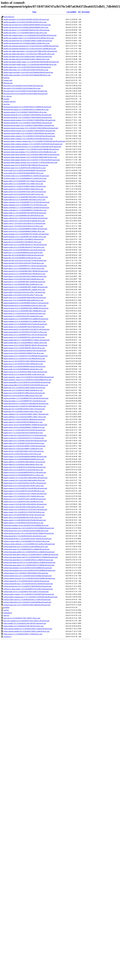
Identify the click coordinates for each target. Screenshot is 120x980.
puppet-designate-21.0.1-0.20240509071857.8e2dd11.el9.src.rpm (25, 237)
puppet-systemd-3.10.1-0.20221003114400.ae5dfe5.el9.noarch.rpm (25, 478)
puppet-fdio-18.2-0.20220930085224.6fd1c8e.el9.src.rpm (22, 258)
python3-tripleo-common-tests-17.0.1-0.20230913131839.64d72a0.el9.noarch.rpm (30, 597)
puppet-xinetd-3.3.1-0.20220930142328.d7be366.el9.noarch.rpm (25, 520)
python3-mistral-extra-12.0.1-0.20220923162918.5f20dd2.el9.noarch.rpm (28, 576)
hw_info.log (8, 96)
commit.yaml (8, 80)
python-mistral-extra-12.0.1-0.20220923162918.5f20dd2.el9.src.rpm (26, 531)
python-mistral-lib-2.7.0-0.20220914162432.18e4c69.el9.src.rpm (25, 536)
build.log (6, 78)
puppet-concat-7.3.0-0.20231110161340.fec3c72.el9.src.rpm (23, 226)
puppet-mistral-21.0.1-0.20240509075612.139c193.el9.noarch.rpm (25, 335)
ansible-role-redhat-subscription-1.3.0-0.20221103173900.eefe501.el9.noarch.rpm (30, 51)
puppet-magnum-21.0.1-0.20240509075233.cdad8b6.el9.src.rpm (25, 321)
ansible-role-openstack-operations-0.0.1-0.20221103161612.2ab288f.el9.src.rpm (30, 49)
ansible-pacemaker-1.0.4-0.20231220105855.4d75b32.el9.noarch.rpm (26, 19)
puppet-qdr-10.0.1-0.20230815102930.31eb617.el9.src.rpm (23, 411)
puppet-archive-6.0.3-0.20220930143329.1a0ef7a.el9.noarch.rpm (25, 192)
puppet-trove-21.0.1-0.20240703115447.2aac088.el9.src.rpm (23, 502)
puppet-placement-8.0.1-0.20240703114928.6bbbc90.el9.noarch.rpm (26, 404)
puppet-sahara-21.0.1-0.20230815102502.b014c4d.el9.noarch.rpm (25, 441)
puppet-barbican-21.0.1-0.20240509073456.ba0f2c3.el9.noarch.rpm (26, 197)
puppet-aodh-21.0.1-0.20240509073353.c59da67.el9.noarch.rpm (25, 181)
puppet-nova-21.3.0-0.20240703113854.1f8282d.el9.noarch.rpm (25, 361)
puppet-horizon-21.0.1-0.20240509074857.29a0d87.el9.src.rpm (24, 290)
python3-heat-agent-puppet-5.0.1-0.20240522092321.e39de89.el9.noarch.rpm (29, 565)
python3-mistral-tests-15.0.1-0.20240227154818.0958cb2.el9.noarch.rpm (28, 586)
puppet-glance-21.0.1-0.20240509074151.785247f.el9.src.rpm (24, 268)
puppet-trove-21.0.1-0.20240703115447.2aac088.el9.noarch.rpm (25, 499)
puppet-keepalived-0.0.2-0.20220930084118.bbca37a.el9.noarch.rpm (26, 303)
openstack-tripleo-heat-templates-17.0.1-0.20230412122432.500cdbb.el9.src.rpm (30, 152)
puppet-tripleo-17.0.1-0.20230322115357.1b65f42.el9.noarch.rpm (25, 494)
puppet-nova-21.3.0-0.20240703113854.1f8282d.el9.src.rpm (23, 364)
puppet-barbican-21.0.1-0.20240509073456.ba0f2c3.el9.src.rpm (24, 200)
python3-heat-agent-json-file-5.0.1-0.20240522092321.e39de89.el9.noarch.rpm (29, 562)
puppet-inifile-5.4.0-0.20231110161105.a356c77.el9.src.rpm (23, 295)
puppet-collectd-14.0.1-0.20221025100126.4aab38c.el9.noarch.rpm (26, 218)
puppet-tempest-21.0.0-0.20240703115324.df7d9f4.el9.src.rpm (24, 491)
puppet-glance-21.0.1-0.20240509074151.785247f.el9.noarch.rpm (25, 266)
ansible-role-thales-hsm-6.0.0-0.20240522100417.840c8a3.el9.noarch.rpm (28, 56)
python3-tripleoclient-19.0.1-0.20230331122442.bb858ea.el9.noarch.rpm (27, 602)
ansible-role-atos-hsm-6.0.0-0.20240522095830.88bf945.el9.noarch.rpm (27, 25)
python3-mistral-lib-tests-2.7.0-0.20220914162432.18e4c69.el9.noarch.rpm (28, 584)
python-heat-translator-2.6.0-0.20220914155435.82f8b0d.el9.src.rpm (26, 525)
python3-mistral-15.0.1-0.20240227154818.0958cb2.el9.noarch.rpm (26, 573)
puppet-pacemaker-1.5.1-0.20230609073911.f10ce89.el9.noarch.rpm (26, 398)
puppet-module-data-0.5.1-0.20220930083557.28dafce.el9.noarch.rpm (26, 340)
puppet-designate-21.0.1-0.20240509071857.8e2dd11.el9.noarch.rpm (26, 234)
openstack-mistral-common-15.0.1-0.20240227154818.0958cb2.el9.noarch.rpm (29, 120)
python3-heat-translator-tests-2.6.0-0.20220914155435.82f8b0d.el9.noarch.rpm (29, 570)
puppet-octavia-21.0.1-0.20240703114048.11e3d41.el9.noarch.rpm (25, 372)
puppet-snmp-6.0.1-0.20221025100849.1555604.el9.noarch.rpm (24, 446)
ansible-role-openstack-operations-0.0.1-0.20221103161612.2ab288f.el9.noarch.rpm (31, 46)
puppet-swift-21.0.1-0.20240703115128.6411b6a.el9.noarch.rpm (25, 467)
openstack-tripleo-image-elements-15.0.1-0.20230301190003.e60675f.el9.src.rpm (30, 157)
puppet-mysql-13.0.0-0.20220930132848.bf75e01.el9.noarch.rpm (25, 351)
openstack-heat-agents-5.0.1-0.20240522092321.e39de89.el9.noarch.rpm (27, 107)
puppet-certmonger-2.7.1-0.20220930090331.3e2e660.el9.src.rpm (25, 210)
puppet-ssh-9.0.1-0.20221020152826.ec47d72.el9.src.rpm (22, 454)
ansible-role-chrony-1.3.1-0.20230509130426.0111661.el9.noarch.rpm (27, 30)
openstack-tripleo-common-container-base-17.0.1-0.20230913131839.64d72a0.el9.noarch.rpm (34, 141)
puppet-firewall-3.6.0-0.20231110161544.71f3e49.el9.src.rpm (24, 263)
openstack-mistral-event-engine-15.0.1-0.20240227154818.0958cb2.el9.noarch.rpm (31, 128)
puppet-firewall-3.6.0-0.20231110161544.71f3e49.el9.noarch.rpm (25, 260)
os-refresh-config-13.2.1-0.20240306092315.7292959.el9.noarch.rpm (26, 176)
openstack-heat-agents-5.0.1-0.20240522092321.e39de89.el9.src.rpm (26, 109)
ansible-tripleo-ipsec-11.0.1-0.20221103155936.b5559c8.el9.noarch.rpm (27, 67)
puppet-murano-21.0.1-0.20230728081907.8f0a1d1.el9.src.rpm (24, 348)
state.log (6, 615)
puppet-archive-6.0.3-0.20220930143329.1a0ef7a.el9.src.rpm (24, 194)
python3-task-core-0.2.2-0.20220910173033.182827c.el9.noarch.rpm (26, 592)
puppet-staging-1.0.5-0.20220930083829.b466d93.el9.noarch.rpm (25, 456)
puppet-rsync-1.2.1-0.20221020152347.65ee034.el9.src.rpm (23, 433)
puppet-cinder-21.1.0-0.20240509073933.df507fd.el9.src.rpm (24, 215)
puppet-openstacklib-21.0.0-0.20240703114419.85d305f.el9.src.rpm (26, 385)
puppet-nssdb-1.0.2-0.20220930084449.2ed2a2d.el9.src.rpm (23, 369)
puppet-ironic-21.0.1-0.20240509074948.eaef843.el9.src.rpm (23, 300)
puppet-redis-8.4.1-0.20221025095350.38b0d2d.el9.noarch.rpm (24, 419)
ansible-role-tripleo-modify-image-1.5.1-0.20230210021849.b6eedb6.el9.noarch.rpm (31, 62)
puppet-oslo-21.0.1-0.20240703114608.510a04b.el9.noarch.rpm (24, 388)
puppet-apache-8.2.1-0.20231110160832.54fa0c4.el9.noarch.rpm (25, 186)
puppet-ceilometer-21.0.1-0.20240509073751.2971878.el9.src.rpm (25, 205)
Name (34, 12)
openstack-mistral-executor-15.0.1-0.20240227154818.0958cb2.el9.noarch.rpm (29, 131)
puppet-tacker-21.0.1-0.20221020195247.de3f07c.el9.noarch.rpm (25, 483)
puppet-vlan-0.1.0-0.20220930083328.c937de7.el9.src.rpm (23, 517)
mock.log (7, 104)
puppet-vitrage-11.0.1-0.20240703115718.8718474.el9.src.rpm (24, 512)
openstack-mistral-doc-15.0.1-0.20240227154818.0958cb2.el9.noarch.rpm (28, 123)
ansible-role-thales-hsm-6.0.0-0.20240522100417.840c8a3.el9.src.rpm (26, 59)
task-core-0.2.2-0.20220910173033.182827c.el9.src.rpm (22, 618)
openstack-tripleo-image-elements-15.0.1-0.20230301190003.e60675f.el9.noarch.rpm (31, 155)
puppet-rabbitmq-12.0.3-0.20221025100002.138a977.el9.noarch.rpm (26, 414)
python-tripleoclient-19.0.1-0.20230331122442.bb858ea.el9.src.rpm (26, 547)
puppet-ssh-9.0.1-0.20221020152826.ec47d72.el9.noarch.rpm (24, 451)
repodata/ (7, 607)
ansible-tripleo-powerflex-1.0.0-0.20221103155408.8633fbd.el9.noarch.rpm (28, 72)
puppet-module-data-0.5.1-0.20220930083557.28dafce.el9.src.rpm (25, 343)
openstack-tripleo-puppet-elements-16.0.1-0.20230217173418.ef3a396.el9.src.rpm (30, 162)
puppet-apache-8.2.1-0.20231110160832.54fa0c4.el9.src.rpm (23, 189)
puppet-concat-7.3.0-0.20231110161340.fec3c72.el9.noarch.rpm (25, 223)
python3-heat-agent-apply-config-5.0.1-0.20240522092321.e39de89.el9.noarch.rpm (31, 554)
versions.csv (8, 637)
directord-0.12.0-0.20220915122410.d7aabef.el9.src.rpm (22, 88)
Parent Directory (9, 17)
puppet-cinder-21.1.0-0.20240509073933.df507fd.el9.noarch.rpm (25, 213)
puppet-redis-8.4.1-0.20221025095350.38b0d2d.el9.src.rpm (23, 422)
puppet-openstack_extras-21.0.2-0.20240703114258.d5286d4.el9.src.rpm (27, 380)
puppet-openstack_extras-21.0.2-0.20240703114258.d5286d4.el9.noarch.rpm (29, 377)
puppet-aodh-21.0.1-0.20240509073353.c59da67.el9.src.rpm (23, 184)
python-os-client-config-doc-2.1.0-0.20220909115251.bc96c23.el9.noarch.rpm (29, 544)
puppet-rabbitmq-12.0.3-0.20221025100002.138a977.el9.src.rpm (25, 417)
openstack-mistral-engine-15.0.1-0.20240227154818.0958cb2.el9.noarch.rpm (29, 125)
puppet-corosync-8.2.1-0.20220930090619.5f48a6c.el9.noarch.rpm (25, 229)
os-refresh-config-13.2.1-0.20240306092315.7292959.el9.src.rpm (25, 178)
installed (6, 99)
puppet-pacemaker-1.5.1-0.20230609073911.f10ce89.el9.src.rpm (25, 401)
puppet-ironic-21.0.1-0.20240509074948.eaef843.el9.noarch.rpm (25, 298)
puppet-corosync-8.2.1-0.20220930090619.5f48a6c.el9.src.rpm (24, 231)
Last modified (71, 12)
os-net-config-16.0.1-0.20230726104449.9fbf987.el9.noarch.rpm (25, 170)
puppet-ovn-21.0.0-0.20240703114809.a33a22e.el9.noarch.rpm (24, 393)
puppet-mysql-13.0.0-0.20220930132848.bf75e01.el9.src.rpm (24, 353)
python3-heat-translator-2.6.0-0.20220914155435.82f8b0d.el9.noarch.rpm (28, 568)
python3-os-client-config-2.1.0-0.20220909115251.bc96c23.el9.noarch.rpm (28, 589)
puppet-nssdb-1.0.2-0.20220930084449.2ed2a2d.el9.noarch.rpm (24, 366)
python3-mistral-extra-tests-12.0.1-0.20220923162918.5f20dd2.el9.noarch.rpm (29, 578)
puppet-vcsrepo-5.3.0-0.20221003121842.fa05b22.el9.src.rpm (24, 507)
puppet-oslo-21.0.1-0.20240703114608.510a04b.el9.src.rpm (23, 390)
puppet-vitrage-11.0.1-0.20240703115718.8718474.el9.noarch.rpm (25, 509)
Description (86, 12)
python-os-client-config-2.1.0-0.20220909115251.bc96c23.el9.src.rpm (26, 541)
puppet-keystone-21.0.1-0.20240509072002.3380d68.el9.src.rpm (25, 311)
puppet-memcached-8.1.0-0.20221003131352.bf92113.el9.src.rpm (25, 332)
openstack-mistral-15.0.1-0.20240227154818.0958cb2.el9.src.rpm (25, 112)
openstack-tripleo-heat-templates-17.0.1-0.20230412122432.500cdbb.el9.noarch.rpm (31, 149)
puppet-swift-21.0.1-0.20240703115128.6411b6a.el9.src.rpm (23, 470)
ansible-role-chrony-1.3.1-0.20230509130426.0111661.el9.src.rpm (25, 33)
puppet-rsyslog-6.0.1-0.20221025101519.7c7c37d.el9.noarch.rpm (25, 435)
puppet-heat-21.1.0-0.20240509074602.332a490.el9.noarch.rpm (24, 282)
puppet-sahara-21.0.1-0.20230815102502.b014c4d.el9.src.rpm (24, 443)
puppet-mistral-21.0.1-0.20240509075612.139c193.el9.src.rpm (24, 337)
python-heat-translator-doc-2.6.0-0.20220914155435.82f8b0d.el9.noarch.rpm (29, 528)
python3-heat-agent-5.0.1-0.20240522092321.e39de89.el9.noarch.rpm (26, 549)
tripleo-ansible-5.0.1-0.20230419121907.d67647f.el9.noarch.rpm (25, 623)
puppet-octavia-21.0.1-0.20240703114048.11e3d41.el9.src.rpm (24, 374)
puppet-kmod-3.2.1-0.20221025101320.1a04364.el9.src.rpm (23, 316)
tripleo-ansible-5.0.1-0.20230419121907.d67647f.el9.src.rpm (23, 626)
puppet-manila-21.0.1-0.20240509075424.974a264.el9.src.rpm (24, 327)
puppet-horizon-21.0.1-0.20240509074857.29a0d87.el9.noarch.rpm (26, 287)
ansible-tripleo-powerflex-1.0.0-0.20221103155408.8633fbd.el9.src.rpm (27, 75)
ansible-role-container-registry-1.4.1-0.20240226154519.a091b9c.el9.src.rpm (29, 38)
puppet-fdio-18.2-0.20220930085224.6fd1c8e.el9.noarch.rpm (24, 255)
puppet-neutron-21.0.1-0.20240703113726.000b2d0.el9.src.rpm (24, 358)
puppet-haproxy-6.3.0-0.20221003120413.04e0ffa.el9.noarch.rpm (25, 276)
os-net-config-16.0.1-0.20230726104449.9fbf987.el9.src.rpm (23, 173)
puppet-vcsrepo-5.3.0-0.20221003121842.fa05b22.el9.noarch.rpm (25, 504)
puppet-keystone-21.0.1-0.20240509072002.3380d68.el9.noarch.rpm (26, 308)
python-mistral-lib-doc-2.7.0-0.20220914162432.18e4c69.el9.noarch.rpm (28, 539)
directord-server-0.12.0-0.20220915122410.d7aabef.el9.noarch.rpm (26, 94)
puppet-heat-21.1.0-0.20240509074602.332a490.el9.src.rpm (23, 284)
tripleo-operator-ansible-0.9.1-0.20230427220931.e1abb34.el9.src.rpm (27, 631)
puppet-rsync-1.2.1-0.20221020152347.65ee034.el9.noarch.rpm (24, 430)
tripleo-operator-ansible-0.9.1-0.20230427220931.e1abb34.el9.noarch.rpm (28, 629)
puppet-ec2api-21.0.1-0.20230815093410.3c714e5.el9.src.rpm (24, 247)
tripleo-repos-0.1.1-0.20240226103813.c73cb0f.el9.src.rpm (23, 634)
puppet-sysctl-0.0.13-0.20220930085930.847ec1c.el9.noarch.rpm (25, 472)
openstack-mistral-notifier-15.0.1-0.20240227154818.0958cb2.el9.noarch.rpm (29, 133)
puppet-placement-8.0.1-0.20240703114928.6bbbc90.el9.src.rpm (25, 406)
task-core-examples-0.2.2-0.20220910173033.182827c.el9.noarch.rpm (26, 621)
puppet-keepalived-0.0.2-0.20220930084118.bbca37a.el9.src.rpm (25, 305)
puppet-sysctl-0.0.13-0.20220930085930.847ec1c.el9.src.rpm (24, 475)
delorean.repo (8, 83)
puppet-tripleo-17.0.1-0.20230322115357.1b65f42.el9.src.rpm (24, 496)
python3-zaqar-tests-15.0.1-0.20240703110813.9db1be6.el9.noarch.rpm (27, 605)
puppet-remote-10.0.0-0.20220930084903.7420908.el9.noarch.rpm (25, 425)
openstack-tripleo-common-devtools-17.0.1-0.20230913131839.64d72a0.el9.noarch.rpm (32, 147)
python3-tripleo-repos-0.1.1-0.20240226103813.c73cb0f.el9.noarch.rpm (27, 600)
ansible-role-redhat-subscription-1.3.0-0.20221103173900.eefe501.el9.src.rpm (29, 54)
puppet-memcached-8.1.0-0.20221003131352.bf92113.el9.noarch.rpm (26, 329)
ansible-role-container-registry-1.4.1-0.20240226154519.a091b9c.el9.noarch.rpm (30, 35)
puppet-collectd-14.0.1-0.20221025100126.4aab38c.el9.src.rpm (24, 221)
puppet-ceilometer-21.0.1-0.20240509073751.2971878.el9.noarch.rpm (27, 202)
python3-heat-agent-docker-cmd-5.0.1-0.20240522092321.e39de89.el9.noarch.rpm (31, 557)
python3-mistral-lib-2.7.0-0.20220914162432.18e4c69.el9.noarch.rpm (26, 581)
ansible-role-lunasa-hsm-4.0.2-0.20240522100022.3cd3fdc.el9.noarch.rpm (28, 41)
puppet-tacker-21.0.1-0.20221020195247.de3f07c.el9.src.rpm (24, 486)
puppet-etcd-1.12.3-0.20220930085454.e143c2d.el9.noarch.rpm (24, 250)
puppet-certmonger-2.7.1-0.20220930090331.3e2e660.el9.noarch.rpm (26, 207)
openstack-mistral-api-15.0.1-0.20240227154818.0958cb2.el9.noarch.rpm (28, 117)
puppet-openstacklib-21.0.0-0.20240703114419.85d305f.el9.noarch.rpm (27, 382)
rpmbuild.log (8, 613)
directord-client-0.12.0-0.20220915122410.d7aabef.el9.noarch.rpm (25, 91)
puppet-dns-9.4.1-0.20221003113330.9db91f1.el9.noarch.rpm (24, 239)
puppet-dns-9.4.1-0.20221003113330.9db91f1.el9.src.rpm (22, 242)
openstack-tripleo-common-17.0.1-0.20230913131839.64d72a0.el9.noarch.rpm (29, 136)
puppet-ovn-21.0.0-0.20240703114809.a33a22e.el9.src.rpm (23, 396)
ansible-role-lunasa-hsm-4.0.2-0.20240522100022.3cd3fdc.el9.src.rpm (27, 43)
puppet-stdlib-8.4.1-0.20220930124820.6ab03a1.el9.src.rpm (23, 464)
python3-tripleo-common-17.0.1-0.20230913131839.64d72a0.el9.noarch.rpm (29, 594)
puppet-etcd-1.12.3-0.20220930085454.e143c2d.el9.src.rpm (23, 253)
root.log (6, 610)
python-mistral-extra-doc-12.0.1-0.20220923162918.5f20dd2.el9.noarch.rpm (29, 533)
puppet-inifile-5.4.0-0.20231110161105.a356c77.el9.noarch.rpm (24, 292)
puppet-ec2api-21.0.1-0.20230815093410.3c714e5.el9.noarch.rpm (25, 245)
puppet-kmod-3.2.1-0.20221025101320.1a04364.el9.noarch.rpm (25, 313)
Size (79, 12)
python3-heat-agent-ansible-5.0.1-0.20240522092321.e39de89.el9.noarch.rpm (29, 552)
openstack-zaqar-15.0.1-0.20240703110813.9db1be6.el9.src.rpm (25, 168)
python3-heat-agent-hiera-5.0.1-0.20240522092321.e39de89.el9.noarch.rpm (28, 560)
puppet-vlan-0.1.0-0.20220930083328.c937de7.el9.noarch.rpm (24, 515)
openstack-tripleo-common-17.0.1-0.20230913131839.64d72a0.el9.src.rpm (28, 139)
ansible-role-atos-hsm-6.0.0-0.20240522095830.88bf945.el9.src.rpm (26, 27)
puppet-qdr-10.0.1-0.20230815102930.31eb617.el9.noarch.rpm (24, 409)
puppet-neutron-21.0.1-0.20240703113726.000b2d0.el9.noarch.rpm (26, 356)
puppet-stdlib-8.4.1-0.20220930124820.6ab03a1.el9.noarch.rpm (24, 462)
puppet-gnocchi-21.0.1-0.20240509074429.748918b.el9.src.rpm (24, 274)
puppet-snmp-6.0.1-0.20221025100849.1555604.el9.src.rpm (23, 449)
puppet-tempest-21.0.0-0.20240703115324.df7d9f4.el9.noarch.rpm (25, 488)
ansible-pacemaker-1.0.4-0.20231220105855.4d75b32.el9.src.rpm (25, 22)
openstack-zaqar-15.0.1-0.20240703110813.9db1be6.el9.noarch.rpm (26, 165)
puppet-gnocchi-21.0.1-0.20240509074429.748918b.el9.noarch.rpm (26, 271)
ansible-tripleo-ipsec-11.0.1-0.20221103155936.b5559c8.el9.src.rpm (26, 70)
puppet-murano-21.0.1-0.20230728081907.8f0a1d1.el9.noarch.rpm (25, 345)
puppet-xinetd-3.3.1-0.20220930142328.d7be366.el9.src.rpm (23, 523)
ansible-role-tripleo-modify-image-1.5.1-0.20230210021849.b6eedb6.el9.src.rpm (30, 64)
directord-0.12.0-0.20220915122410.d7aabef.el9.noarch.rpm (23, 86)
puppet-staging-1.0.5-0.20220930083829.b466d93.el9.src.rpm (24, 459)
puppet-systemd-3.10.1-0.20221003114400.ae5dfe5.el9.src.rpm (24, 480)
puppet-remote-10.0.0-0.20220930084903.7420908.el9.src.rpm (24, 427)
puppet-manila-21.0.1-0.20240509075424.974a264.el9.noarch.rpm (25, 324)
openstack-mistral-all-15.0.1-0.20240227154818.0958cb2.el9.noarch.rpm (27, 115)
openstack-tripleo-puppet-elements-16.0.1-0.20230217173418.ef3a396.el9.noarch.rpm (32, 160)
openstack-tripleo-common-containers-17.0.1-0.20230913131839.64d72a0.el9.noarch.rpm (33, 144)
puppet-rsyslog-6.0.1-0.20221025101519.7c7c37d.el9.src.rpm (24, 438)
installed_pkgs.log (10, 102)
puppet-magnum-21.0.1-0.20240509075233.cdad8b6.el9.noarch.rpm (26, 319)
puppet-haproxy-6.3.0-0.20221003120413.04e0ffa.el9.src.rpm (24, 279)
